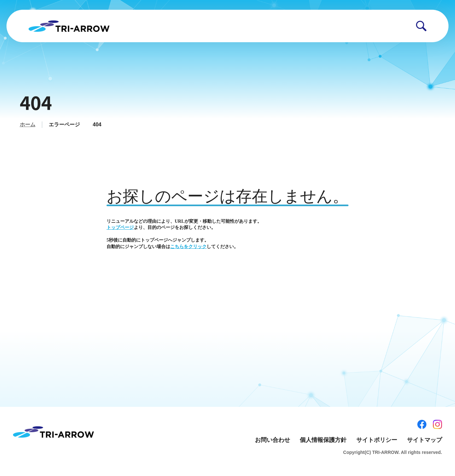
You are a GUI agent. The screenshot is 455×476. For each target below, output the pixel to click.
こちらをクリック (188, 247)
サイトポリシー (377, 440)
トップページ (120, 227)
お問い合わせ (272, 440)
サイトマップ (424, 440)
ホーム (28, 125)
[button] (421, 26)
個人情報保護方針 (323, 440)
